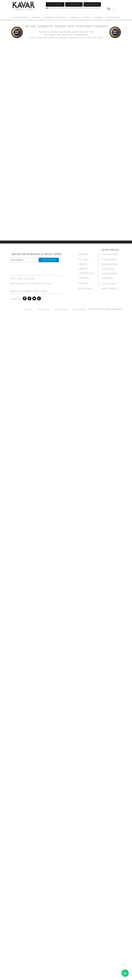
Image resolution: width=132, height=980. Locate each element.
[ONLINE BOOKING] (92, 4)
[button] (36, 18)
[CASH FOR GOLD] (110, 284)
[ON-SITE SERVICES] (74, 4)
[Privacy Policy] (28, 309)
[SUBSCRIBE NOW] (49, 260)
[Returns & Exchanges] (79, 309)
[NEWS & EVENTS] (86, 289)
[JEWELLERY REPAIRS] (112, 264)
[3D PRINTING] (110, 278)
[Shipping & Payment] (61, 309)
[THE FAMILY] (86, 283)
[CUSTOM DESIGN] (55, 4)
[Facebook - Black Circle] (25, 298)
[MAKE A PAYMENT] (110, 289)
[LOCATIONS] (86, 278)
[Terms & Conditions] (43, 309)
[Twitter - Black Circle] (34, 298)
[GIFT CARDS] (86, 260)
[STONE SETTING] (110, 269)
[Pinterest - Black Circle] (29, 298)
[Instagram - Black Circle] (39, 298)
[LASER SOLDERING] (111, 274)
